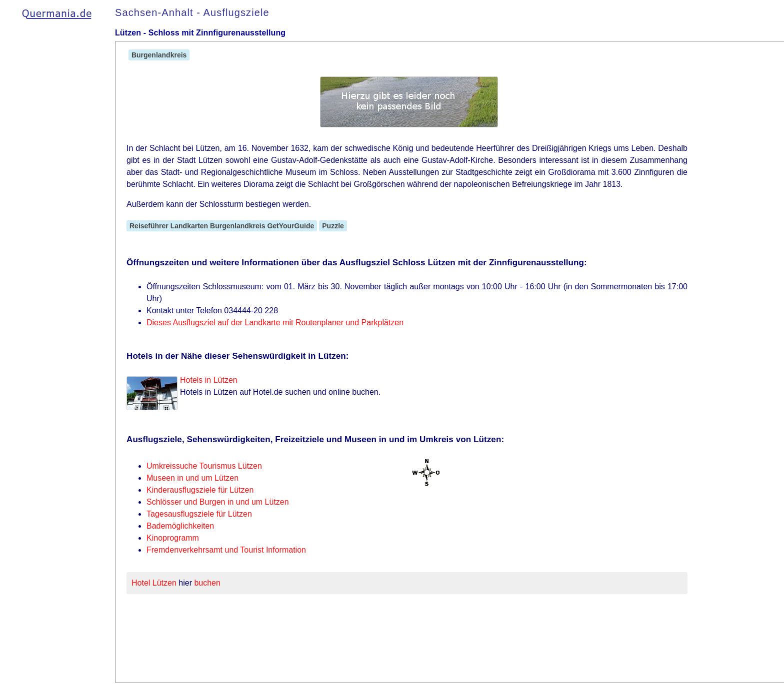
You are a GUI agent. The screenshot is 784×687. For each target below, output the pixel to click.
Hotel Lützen (154, 583)
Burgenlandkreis (159, 55)
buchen (207, 583)
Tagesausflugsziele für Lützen (199, 514)
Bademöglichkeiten (180, 526)
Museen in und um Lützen (192, 478)
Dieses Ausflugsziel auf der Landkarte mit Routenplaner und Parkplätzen (275, 323)
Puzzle (333, 226)
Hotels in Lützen (209, 380)
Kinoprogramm (173, 538)
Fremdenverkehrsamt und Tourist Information (226, 550)
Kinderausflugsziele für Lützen (200, 490)
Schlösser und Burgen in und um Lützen (218, 502)
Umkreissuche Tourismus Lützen (204, 466)
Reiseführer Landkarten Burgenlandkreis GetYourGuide (222, 226)
